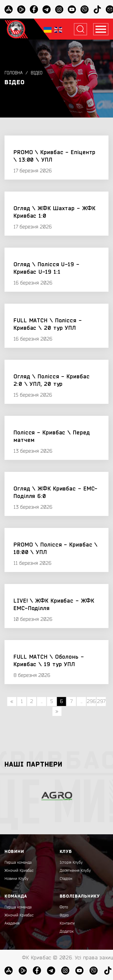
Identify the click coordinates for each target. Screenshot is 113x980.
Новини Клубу (16, 879)
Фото (64, 907)
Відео (37, 73)
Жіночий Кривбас (19, 871)
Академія (12, 923)
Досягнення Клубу (75, 871)
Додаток (67, 931)
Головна (14, 73)
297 (101, 701)
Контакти (67, 923)
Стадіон (66, 879)
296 (91, 701)
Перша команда (18, 862)
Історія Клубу (71, 862)
